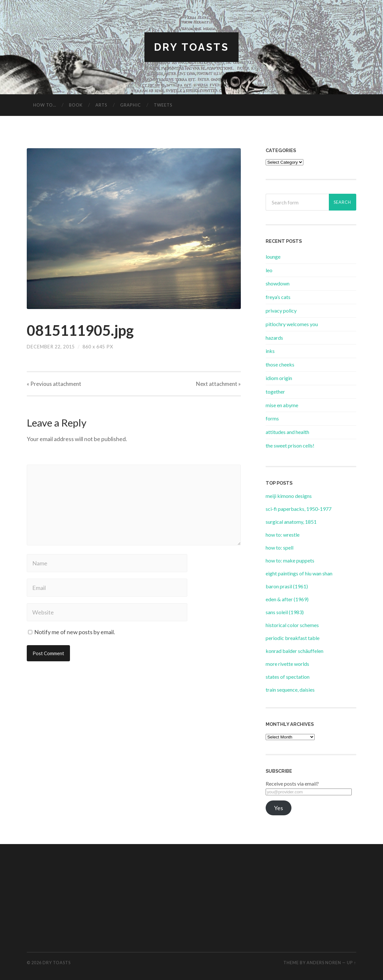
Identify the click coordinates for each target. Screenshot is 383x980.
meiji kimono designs (289, 496)
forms (272, 418)
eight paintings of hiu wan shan (299, 573)
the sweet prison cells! (290, 445)
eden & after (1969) (287, 599)
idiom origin (279, 378)
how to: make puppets (290, 560)
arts (101, 105)
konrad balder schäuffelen (295, 651)
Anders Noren (324, 963)
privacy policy (281, 310)
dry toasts (191, 47)
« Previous (54, 384)
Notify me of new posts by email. (75, 632)
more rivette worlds (287, 664)
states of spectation (288, 677)
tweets (163, 105)
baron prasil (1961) (287, 586)
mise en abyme (282, 405)
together (275, 392)
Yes (279, 808)
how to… (45, 105)
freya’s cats (278, 297)
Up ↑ (351, 963)
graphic (131, 105)
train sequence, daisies (290, 690)
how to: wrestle (283, 535)
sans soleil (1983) (285, 612)
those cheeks (280, 364)
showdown (278, 283)
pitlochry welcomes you (292, 324)
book (76, 105)
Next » (218, 384)
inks (270, 351)
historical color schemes (292, 625)
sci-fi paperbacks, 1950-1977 (299, 509)
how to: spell (280, 547)
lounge (273, 257)
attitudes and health (287, 432)
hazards (274, 338)
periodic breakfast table (293, 638)
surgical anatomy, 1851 (291, 522)
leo (269, 270)
